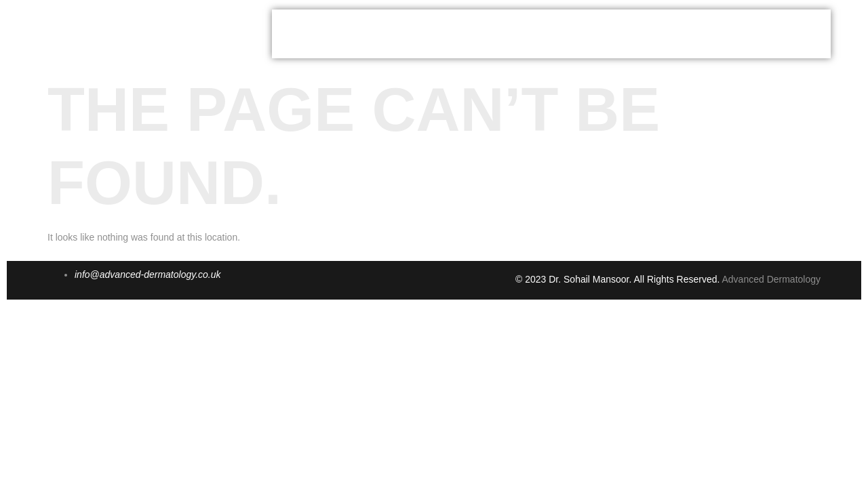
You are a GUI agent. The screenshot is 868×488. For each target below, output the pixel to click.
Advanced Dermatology (771, 279)
